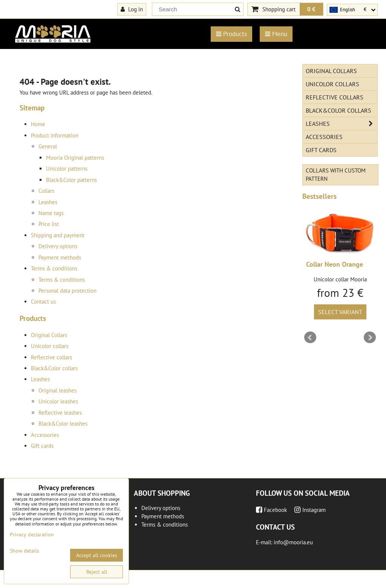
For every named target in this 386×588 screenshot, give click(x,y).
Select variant (340, 312)
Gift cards (42, 446)
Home (38, 124)
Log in (132, 9)
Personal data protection (67, 291)
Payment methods (60, 257)
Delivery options (58, 246)
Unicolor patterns (67, 169)
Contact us (43, 302)
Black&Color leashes (63, 424)
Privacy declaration (32, 535)
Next (370, 338)
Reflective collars (51, 357)
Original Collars (49, 335)
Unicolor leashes (58, 401)
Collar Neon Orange (335, 264)
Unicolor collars (50, 346)
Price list (49, 224)
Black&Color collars (54, 368)
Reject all (97, 572)
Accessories (45, 435)
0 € (311, 9)
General (48, 146)
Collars (46, 191)
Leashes (48, 202)
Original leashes (57, 390)
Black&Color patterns (71, 180)
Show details (25, 551)
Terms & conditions (54, 268)
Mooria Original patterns (75, 158)
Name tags (51, 213)
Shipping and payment (58, 235)
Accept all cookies (97, 555)
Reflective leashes (60, 413)
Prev (310, 338)
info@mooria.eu (293, 542)
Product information (55, 135)
